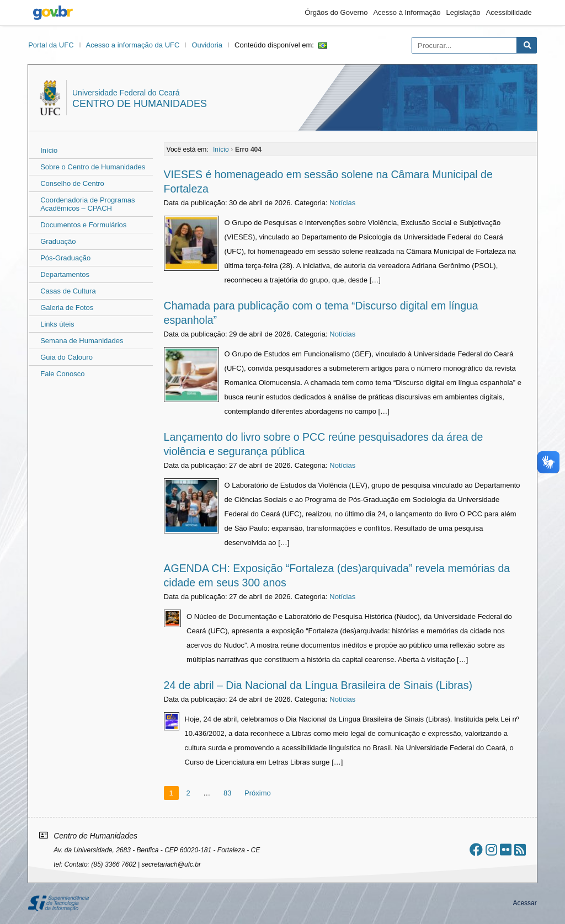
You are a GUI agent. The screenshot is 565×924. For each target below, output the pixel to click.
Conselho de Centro (72, 183)
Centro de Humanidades (140, 104)
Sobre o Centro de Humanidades (93, 167)
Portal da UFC (51, 45)
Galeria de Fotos (67, 308)
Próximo (258, 793)
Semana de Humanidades (82, 341)
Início (49, 150)
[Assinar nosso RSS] (520, 850)
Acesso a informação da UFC (133, 45)
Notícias (342, 203)
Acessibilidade (509, 12)
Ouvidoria (207, 45)
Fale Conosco (62, 374)
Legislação (463, 12)
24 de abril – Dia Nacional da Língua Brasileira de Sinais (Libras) (318, 685)
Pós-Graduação (65, 258)
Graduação (58, 241)
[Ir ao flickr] (506, 850)
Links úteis (57, 324)
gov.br (53, 13)
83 (227, 793)
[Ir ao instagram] (491, 850)
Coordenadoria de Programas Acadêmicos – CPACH (87, 204)
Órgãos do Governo (336, 12)
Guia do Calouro (66, 357)
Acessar (524, 903)
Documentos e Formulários (83, 225)
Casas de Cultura (68, 291)
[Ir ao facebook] (476, 850)
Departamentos (65, 274)
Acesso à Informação (407, 12)
